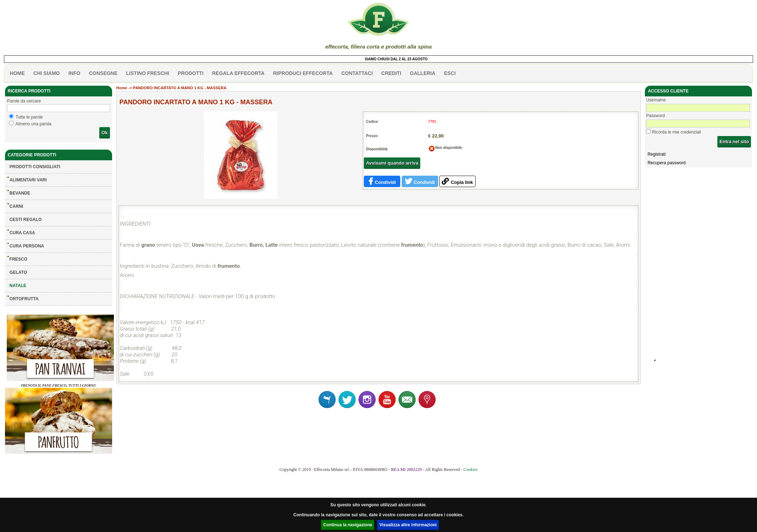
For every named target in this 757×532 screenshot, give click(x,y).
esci (450, 73)
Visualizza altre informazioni (408, 525)
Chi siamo (47, 73)
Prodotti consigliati (35, 167)
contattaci (357, 73)
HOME (17, 73)
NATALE (18, 286)
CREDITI (391, 73)
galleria (423, 73)
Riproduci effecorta (303, 73)
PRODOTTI (191, 73)
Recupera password (666, 163)
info (74, 73)
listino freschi (148, 73)
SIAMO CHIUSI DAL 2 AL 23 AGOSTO (399, 59)
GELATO (18, 272)
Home (122, 88)
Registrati (656, 154)
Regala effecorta (238, 73)
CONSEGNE (103, 73)
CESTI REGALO (26, 220)
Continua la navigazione (348, 525)
